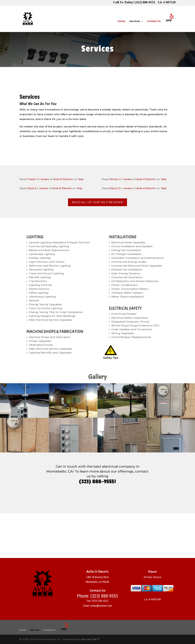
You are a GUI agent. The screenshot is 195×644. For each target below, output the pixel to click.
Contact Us (154, 21)
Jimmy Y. (115, 179)
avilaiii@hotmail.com (101, 606)
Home (122, 21)
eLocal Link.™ (91, 639)
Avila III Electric (63, 179)
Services (135, 21)
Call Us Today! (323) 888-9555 (134, 3)
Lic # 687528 (167, 3)
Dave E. (32, 188)
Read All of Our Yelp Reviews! (97, 202)
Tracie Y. (32, 179)
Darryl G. (115, 188)
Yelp (81, 179)
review (45, 179)
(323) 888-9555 (104, 596)
